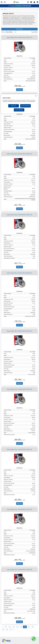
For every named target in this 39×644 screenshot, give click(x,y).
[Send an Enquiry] (31, 2)
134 (17, 627)
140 (7, 630)
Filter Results (19, 29)
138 (32, 627)
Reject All (14, 106)
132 (10, 627)
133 (13, 627)
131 (6, 627)
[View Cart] (37, 2)
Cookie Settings (19, 110)
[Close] (36, 96)
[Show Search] (5, 2)
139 (3, 630)
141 (11, 630)
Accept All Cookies (25, 106)
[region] (19, 104)
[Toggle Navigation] (2, 2)
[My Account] (34, 2)
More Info (19, 90)
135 (21, 627)
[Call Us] (28, 2)
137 (29, 627)
